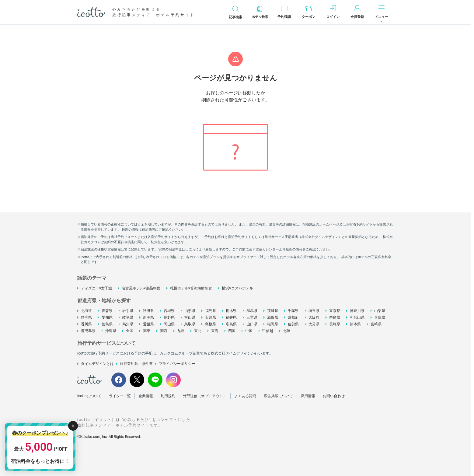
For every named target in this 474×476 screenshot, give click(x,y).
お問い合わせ (334, 396)
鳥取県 (190, 324)
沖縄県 (111, 331)
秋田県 (148, 311)
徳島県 (107, 324)
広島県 (231, 324)
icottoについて (89, 396)
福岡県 (273, 324)
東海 (215, 331)
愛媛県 (148, 324)
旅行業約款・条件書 (136, 364)
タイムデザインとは (97, 364)
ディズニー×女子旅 (96, 288)
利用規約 (168, 396)
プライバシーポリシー (177, 364)
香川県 (86, 324)
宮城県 (169, 311)
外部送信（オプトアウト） (205, 396)
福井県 (231, 317)
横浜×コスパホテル (237, 288)
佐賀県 (293, 324)
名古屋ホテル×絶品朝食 (141, 288)
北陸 (287, 331)
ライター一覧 (120, 396)
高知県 (128, 324)
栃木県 (231, 311)
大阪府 (314, 317)
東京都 (335, 311)
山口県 (252, 324)
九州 (181, 331)
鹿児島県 (88, 331)
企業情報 (146, 396)
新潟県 (148, 317)
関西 (164, 331)
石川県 (211, 317)
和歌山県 (357, 317)
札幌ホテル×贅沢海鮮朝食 (191, 288)
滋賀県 (273, 317)
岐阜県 (128, 317)
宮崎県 (376, 324)
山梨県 (380, 311)
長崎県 (335, 324)
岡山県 (169, 324)
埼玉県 (314, 311)
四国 (232, 331)
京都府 (293, 317)
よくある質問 (245, 396)
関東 (147, 331)
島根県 (211, 324)
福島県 (211, 311)
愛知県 (107, 317)
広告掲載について (278, 396)
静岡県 (86, 317)
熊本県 (355, 324)
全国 (130, 331)
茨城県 (273, 311)
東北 (198, 331)
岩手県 (128, 311)
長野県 (169, 317)
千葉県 (293, 311)
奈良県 (335, 317)
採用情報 (308, 396)
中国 (249, 331)
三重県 (252, 317)
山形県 (190, 311)
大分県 (314, 324)
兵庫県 (380, 317)
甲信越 (268, 331)
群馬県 (252, 311)
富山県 (190, 317)
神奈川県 (357, 311)
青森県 (107, 311)
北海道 (86, 311)
